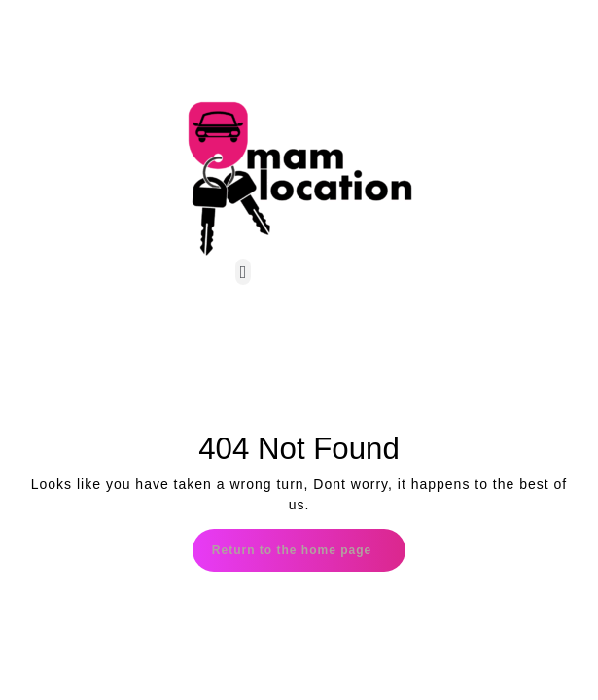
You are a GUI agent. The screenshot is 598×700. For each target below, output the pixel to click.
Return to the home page (309, 543)
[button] (243, 272)
